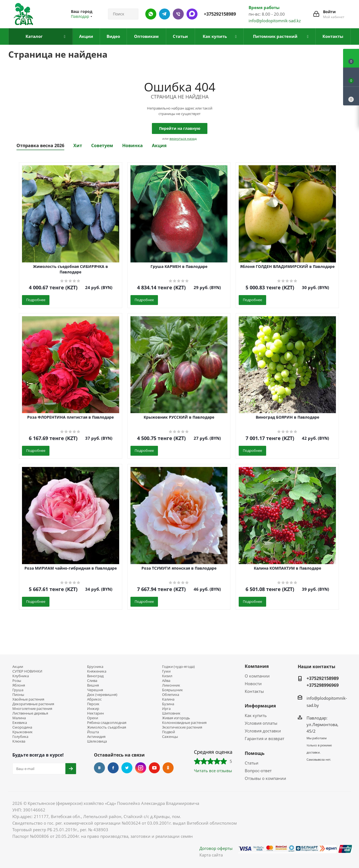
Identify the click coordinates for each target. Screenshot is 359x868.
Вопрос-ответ (258, 771)
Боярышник (172, 690)
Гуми (166, 671)
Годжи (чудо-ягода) (178, 667)
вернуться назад (183, 138)
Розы (17, 681)
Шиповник (171, 713)
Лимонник (171, 685)
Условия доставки (263, 731)
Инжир (93, 709)
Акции (18, 667)
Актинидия (96, 737)
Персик (93, 704)
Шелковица (97, 741)
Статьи (252, 763)
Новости (253, 684)
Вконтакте (99, 768)
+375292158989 (220, 14)
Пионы (18, 695)
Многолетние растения (32, 709)
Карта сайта (211, 855)
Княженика (97, 671)
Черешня (95, 690)
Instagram (141, 768)
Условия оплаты (261, 723)
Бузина (168, 704)
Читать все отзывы (213, 771)
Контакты (254, 691)
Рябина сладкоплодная (107, 723)
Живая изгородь (176, 718)
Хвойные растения (28, 699)
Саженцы (170, 737)
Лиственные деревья (30, 713)
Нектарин (95, 713)
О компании (257, 676)
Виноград (95, 676)
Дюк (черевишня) (102, 695)
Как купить (256, 715)
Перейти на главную (180, 128)
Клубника (21, 676)
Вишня (93, 685)
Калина (168, 699)
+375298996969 (323, 685)
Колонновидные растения (184, 723)
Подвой (169, 732)
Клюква (19, 741)
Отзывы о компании (265, 778)
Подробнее (36, 300)
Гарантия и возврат (265, 738)
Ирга (166, 709)
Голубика (20, 737)
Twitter (127, 768)
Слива (92, 681)
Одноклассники (168, 768)
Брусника (95, 667)
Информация (260, 706)
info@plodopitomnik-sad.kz (275, 21)
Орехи (93, 718)
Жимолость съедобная (107, 727)
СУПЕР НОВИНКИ (27, 671)
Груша (18, 690)
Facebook (113, 768)
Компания (257, 666)
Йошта (93, 732)
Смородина (22, 727)
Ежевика (20, 723)
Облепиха (171, 695)
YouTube (154, 768)
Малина (19, 718)
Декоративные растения (33, 704)
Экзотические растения (182, 727)
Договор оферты (216, 848)
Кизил (167, 676)
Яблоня (19, 685)
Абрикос (94, 699)
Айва (166, 681)
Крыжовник (23, 732)
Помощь (255, 753)
